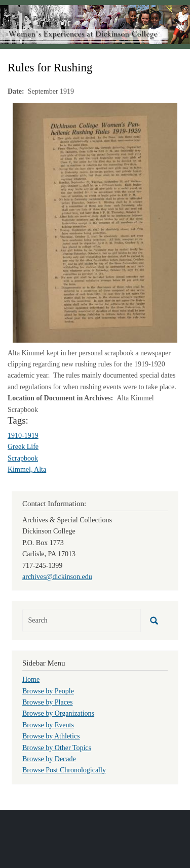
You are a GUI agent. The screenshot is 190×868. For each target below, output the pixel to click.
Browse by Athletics (51, 736)
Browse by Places (48, 702)
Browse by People (48, 691)
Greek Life (23, 447)
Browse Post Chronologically (64, 770)
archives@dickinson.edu (57, 577)
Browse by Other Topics (57, 748)
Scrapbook (23, 458)
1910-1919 (23, 436)
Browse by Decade (49, 759)
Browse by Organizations (58, 713)
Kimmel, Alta (27, 469)
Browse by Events (48, 725)
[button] (95, 222)
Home (31, 679)
